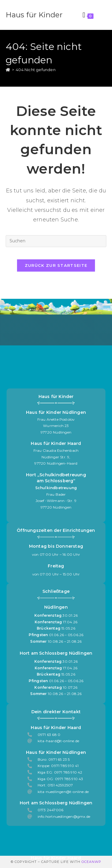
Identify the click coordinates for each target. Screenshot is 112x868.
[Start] (8, 70)
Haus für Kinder (34, 15)
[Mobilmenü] (101, 15)
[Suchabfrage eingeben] (56, 241)
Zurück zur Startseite (56, 265)
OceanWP (91, 862)
